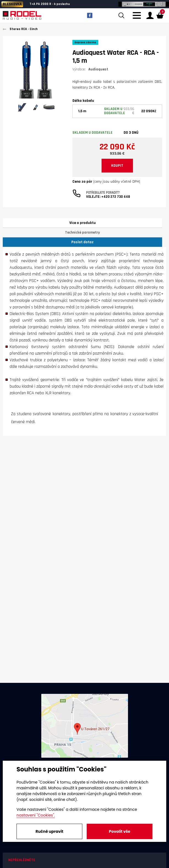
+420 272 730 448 (116, 197)
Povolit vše (120, 831)
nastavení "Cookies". (36, 815)
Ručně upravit (49, 831)
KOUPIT (117, 166)
